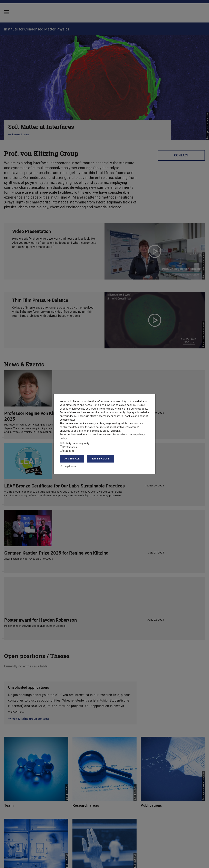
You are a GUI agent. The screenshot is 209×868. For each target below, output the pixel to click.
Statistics (67, 451)
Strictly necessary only (74, 443)
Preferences (68, 447)
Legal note (68, 466)
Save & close (101, 459)
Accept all (72, 459)
